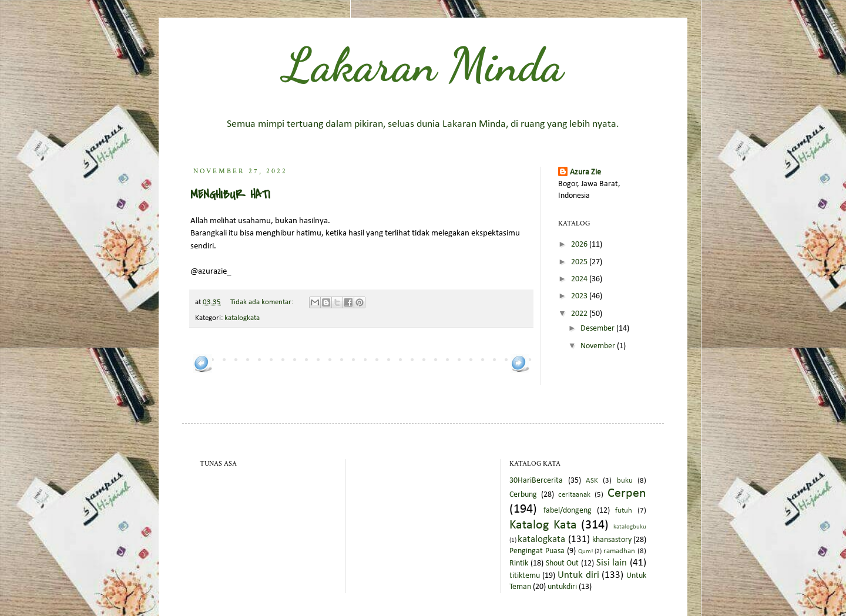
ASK (592, 481)
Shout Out (563, 563)
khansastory (612, 540)
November (599, 346)
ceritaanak (574, 495)
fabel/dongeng (568, 511)
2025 (580, 262)
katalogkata (242, 318)
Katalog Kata (543, 525)
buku (625, 481)
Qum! (586, 552)
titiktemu (525, 576)
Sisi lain (612, 563)
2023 (580, 296)
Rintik (519, 563)
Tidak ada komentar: (263, 302)
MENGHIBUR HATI (230, 195)
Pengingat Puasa (537, 551)
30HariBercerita (536, 481)
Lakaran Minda (423, 65)
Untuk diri (578, 575)
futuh (624, 511)
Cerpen (627, 494)
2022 (580, 314)
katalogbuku (630, 527)
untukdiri (562, 587)
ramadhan (619, 551)
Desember (598, 329)
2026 (580, 245)
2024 (580, 279)
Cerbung (523, 495)
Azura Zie (585, 172)
